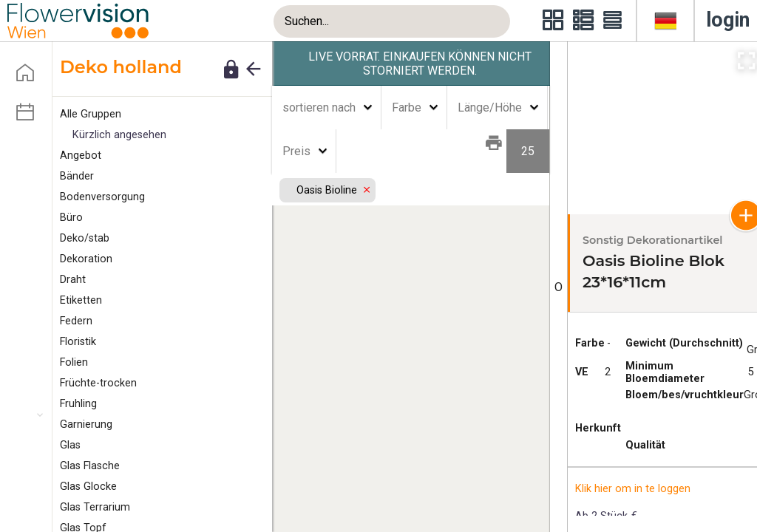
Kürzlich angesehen (119, 135)
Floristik (78, 342)
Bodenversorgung (102, 197)
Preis (296, 151)
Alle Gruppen (91, 114)
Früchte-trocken (98, 383)
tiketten (81, 300)
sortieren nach (319, 108)
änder (77, 176)
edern (76, 321)
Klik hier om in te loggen (633, 489)
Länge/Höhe (490, 108)
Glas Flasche (90, 466)
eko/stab (85, 238)
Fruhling (78, 404)
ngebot (81, 156)
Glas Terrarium (95, 507)
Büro (71, 218)
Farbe (407, 108)
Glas (70, 445)
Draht (73, 280)
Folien (74, 362)
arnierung (86, 424)
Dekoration (86, 259)
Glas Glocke (88, 487)
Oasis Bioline (327, 190)
